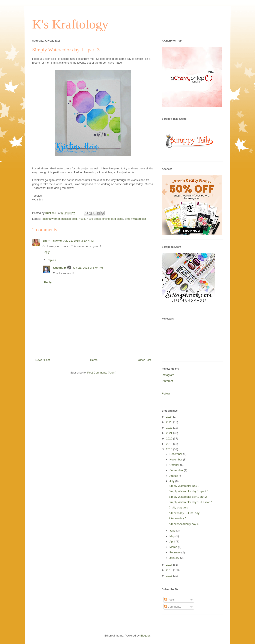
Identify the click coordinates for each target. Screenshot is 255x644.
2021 (170, 433)
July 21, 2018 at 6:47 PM (78, 241)
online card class (113, 219)
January (175, 558)
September (177, 470)
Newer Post (43, 360)
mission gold (69, 219)
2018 (170, 449)
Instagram (168, 375)
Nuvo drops (94, 219)
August (174, 476)
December (176, 454)
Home (94, 360)
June (173, 531)
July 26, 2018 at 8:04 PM (88, 268)
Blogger (145, 636)
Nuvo (82, 219)
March (174, 547)
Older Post (145, 360)
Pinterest (167, 381)
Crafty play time (178, 507)
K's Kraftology (70, 24)
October (175, 465)
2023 (170, 422)
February (175, 552)
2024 (170, 417)
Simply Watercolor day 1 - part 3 (188, 491)
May (172, 536)
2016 (170, 570)
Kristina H (59, 268)
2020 (170, 439)
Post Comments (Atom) (102, 373)
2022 (170, 428)
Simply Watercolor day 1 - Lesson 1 (191, 502)
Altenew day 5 (177, 518)
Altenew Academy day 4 (184, 524)
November (176, 459)
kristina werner (51, 219)
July (172, 481)
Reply (46, 252)
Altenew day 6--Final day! (184, 513)
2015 (170, 576)
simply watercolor (135, 219)
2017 (170, 565)
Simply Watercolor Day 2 (184, 486)
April (173, 542)
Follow (166, 394)
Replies (51, 260)
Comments (173, 607)
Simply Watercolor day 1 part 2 (188, 497)
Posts (169, 600)
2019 (170, 444)
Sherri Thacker (52, 241)
